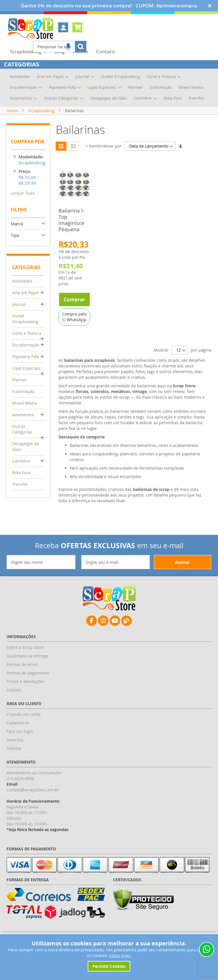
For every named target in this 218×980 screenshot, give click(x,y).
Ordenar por (110, 146)
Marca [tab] (17, 224)
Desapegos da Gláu (26, 446)
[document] (109, 956)
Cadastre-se (18, 723)
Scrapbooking (41, 111)
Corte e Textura (27, 333)
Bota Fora (21, 473)
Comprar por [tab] (28, 142)
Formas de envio (22, 664)
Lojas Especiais (26, 368)
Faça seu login (20, 731)
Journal (19, 304)
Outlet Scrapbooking (25, 319)
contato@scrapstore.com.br (33, 790)
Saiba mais (120, 955)
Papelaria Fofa (26, 357)
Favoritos (15, 740)
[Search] (81, 47)
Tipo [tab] (15, 235)
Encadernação (26, 345)
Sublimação (23, 391)
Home (12, 111)
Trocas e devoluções (26, 681)
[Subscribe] (183, 562)
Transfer (20, 484)
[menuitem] (105, 52)
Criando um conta (24, 714)
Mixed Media (25, 403)
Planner (20, 380)
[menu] (109, 53)
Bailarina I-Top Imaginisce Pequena (71, 220)
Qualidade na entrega (27, 656)
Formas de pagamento (28, 673)
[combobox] (60, 47)
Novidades (22, 281)
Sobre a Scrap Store (25, 647)
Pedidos (14, 748)
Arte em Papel (26, 293)
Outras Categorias (22, 429)
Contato (14, 690)
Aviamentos (23, 415)
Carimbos (21, 461)
